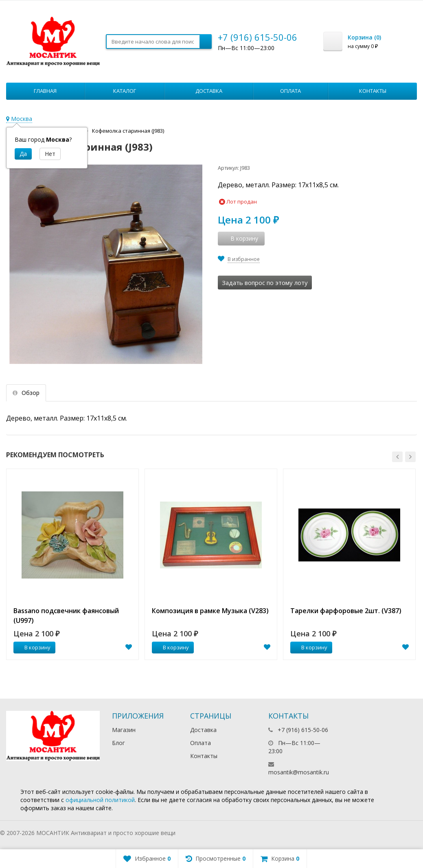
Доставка (209, 91)
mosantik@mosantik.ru (299, 772)
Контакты (373, 91)
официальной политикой (100, 800)
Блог (118, 743)
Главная (45, 91)
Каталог (125, 91)
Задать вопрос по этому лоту (265, 283)
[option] (72, 564)
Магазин (124, 730)
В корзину (33, 647)
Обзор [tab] (26, 393)
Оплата (290, 91)
